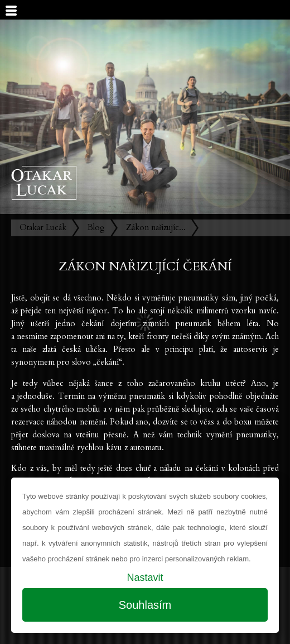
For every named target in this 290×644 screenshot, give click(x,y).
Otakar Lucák (43, 228)
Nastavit (145, 578)
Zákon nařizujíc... (156, 228)
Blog (96, 228)
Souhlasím (145, 605)
